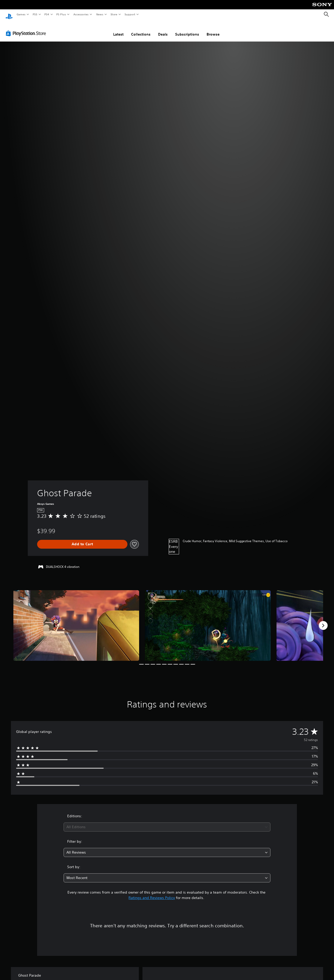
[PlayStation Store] (27, 28)
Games (21, 14)
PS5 (35, 14)
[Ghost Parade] (76, 621)
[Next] (323, 621)
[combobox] (167, 822)
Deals (163, 29)
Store (114, 14)
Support (130, 14)
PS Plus (61, 14)
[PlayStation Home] (9, 15)
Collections (141, 29)
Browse (213, 29)
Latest (118, 29)
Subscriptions (187, 29)
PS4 (47, 14)
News (100, 14)
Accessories (81, 14)
